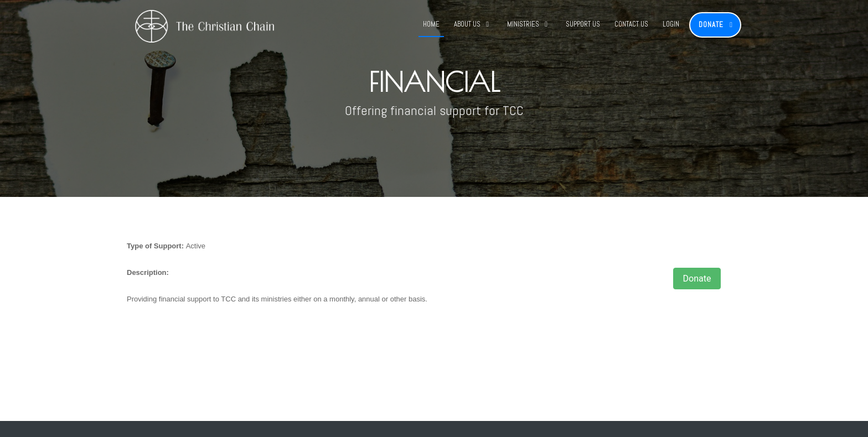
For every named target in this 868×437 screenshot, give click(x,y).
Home (431, 24)
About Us (467, 24)
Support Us (583, 24)
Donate (711, 25)
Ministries (523, 24)
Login (671, 24)
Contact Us (631, 24)
